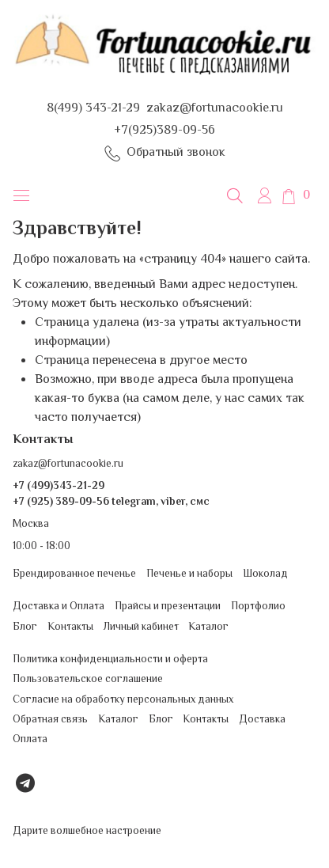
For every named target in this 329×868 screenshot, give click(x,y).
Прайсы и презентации (168, 606)
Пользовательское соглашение (88, 679)
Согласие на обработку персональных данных (123, 700)
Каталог (208, 627)
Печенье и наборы (189, 574)
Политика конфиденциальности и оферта (110, 660)
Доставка (262, 720)
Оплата (30, 739)
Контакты (70, 627)
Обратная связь (50, 720)
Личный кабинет (141, 627)
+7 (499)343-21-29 (59, 486)
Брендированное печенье (74, 574)
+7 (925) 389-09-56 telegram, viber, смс (111, 502)
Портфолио (258, 606)
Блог (25, 627)
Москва (31, 524)
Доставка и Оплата (59, 606)
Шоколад (265, 574)
